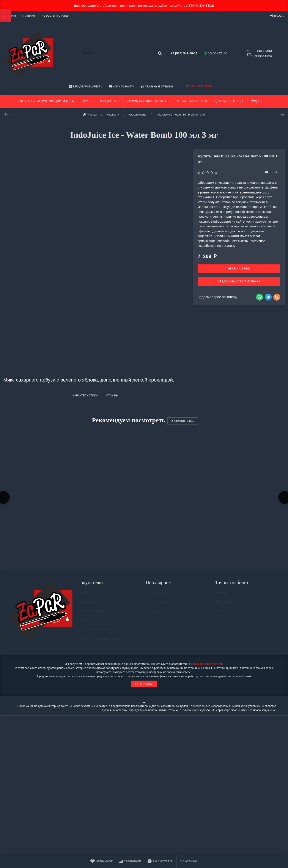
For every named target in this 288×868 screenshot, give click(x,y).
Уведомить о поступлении (239, 281)
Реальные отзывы (157, 86)
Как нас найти (122, 86)
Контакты (86, 623)
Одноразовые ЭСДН (229, 101)
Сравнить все (183, 421)
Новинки (154, 614)
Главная (28, 16)
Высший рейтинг (160, 596)
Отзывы (85, 596)
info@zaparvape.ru (86, 86)
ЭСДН (257, 101)
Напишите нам (199, 86)
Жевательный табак (192, 101)
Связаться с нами (93, 614)
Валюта (224, 615)
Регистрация (228, 605)
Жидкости (110, 101)
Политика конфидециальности (102, 642)
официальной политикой (207, 665)
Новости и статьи (55, 16)
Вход (277, 16)
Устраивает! (144, 685)
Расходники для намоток (149, 101)
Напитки (87, 101)
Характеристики (85, 395)
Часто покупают (160, 605)
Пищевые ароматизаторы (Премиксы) (45, 101)
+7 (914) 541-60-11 (180, 53)
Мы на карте (89, 605)
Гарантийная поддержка (98, 633)
